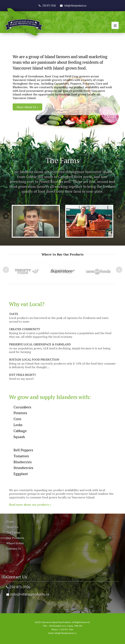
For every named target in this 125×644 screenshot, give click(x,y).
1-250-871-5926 (66, 630)
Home (10, 522)
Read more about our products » (30, 505)
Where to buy (15, 543)
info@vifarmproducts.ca (75, 6)
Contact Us (14, 549)
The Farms (13, 532)
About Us (12, 527)
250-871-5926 (18, 587)
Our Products (15, 538)
